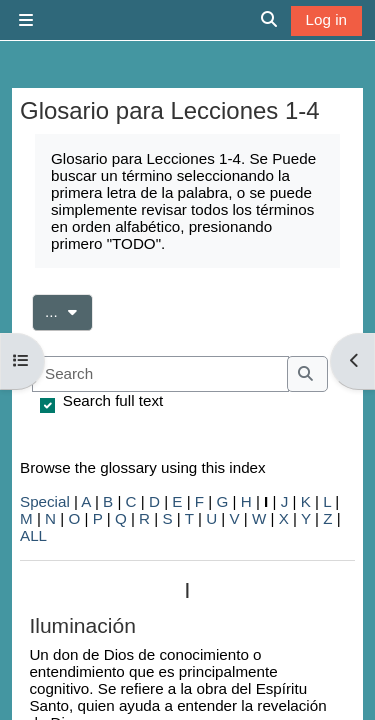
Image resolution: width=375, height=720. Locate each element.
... (69, 310)
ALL (33, 535)
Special (45, 501)
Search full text (113, 400)
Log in (326, 19)
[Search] (160, 374)
